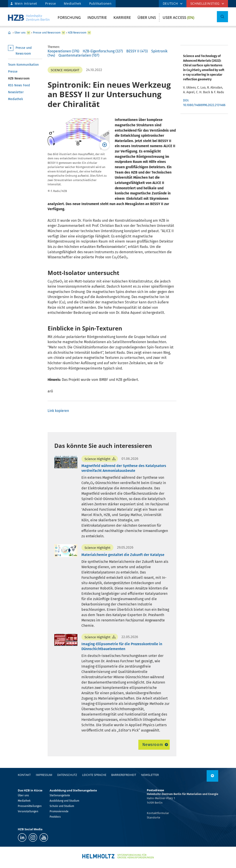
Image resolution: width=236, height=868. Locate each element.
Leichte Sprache (94, 775)
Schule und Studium (62, 806)
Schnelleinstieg (205, 3)
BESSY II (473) (137, 51)
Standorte (153, 818)
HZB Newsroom (77, 33)
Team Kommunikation (23, 65)
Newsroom (153, 745)
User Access (178, 17)
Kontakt (24, 775)
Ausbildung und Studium (64, 801)
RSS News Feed (19, 85)
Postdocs (55, 817)
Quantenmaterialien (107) (79, 55)
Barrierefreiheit (124, 775)
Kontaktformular (158, 813)
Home (9, 33)
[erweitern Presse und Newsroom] (63, 33)
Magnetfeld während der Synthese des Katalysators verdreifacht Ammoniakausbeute (124, 468)
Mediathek (72, 3)
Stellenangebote (60, 795)
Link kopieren (58, 411)
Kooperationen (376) (63, 51)
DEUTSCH (170, 3)
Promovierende (59, 811)
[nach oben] (212, 776)
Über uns (147, 17)
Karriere (122, 17)
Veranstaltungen (28, 811)
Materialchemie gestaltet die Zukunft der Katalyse (123, 555)
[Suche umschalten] (222, 17)
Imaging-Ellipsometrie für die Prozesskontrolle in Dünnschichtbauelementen (122, 646)
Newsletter (16, 92)
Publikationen (100, 3)
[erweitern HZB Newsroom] (89, 33)
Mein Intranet (26, 3)
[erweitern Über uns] (28, 33)
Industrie (97, 17)
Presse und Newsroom (47, 33)
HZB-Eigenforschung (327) (103, 51)
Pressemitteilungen (30, 806)
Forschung (69, 17)
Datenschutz (67, 775)
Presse (50, 3)
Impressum (44, 775)
